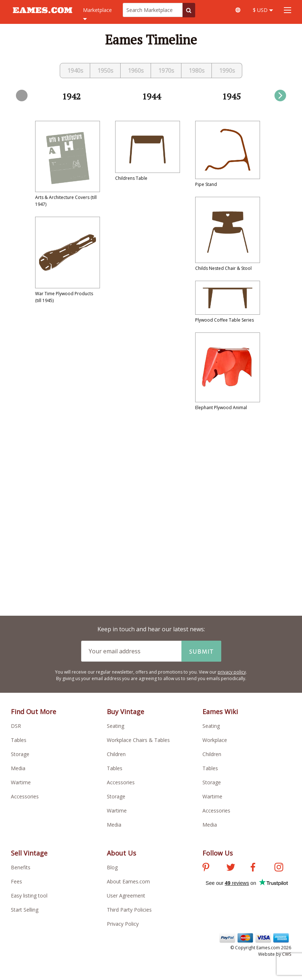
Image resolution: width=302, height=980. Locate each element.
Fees (16, 881)
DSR (16, 726)
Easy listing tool (29, 896)
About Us (121, 853)
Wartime (21, 782)
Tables (19, 740)
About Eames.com (128, 881)
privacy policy (232, 672)
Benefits (21, 867)
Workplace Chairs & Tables (138, 740)
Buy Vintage (125, 712)
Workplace (215, 740)
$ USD (263, 10)
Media (18, 768)
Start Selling (25, 910)
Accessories (25, 796)
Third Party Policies (129, 910)
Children (116, 754)
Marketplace (97, 14)
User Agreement (126, 896)
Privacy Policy (123, 924)
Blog (112, 867)
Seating (116, 726)
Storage (20, 754)
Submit (201, 651)
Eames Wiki (220, 712)
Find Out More (33, 712)
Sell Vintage (29, 853)
